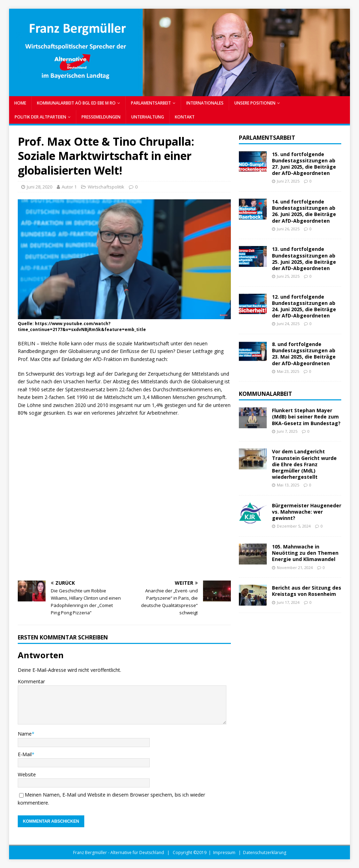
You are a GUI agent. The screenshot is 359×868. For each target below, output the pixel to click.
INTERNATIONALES (205, 103)
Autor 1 (69, 187)
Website (27, 774)
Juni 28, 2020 (40, 187)
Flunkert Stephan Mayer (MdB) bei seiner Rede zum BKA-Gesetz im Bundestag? (306, 417)
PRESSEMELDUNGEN (101, 117)
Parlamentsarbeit (267, 138)
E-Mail (25, 754)
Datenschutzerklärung (265, 852)
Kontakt (185, 117)
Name (25, 734)
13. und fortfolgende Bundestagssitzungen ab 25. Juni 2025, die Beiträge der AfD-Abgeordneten (304, 259)
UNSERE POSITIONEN (255, 103)
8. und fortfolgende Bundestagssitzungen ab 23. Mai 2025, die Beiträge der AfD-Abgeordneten (304, 354)
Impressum (224, 852)
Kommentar (31, 681)
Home (20, 103)
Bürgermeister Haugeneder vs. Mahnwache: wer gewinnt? (307, 512)
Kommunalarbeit (266, 394)
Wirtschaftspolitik (106, 187)
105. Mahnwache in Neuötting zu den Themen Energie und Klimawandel (305, 553)
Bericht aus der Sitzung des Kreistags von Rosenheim (307, 591)
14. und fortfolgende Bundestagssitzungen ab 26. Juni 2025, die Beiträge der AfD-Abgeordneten (304, 211)
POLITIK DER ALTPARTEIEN (40, 117)
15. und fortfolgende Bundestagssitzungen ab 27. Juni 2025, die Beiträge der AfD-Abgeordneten (304, 164)
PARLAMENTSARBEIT (151, 103)
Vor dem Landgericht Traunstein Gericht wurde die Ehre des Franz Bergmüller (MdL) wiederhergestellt (304, 464)
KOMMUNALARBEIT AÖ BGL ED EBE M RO (76, 103)
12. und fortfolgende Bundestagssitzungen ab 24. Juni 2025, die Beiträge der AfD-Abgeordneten (304, 306)
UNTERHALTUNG (148, 117)
